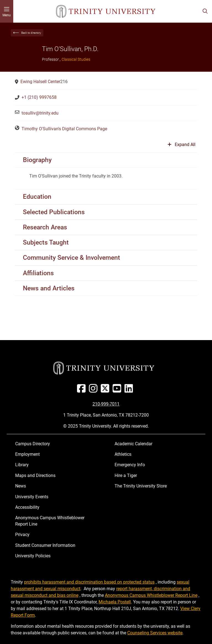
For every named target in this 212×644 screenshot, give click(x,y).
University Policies (33, 556)
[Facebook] (82, 390)
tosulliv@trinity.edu (40, 113)
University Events (32, 497)
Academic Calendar (133, 444)
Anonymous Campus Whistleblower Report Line (50, 521)
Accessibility (27, 507)
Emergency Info (130, 465)
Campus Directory (33, 444)
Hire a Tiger (126, 475)
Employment (27, 454)
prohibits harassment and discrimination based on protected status (89, 582)
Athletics (123, 454)
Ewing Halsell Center (40, 82)
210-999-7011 (106, 404)
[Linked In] (130, 390)
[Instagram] (94, 390)
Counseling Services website (155, 633)
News (21, 486)
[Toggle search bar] (205, 11)
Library (22, 465)
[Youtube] (118, 390)
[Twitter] (106, 390)
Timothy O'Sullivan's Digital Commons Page (64, 129)
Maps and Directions (35, 475)
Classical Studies (76, 59)
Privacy (22, 535)
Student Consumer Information (45, 545)
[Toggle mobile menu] (7, 11)
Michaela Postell (115, 602)
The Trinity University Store (141, 486)
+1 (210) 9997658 (39, 97)
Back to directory (31, 33)
